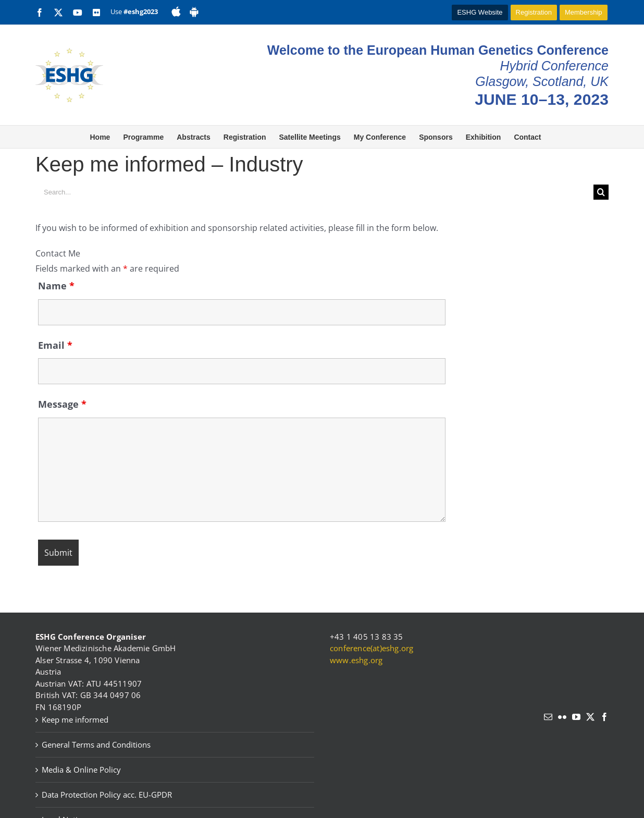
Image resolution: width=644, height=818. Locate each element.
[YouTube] (576, 717)
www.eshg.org (356, 660)
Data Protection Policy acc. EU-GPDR (107, 795)
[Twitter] (590, 717)
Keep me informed (75, 719)
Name (56, 286)
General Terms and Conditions (96, 744)
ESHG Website (480, 12)
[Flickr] (562, 717)
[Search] (601, 192)
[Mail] (548, 717)
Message (62, 404)
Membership (584, 12)
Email (55, 345)
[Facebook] (604, 717)
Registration (534, 12)
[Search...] (314, 192)
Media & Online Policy (81, 770)
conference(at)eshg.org (371, 648)
